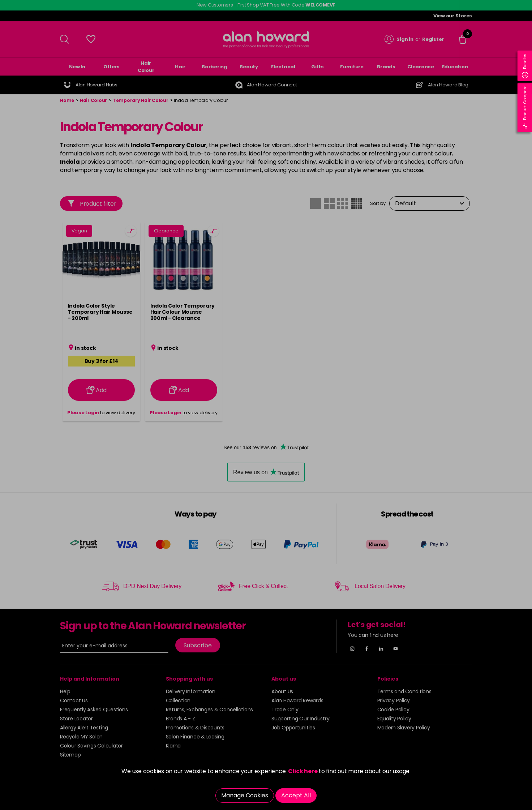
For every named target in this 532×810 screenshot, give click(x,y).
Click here (303, 771)
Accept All (296, 795)
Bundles (525, 66)
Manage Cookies (245, 795)
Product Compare (525, 108)
